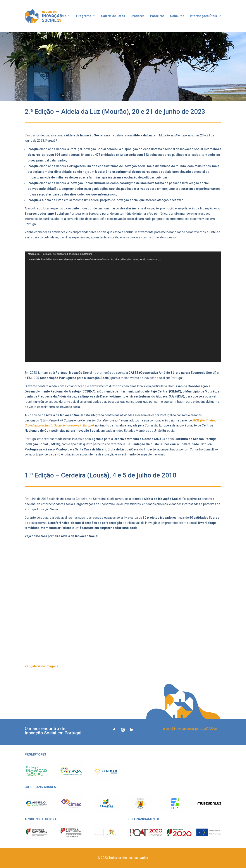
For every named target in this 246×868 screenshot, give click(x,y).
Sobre (62, 16)
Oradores (138, 16)
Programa (84, 16)
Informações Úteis (203, 16)
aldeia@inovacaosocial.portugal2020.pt (190, 729)
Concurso (177, 16)
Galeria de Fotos (113, 16)
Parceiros (157, 16)
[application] (123, 307)
